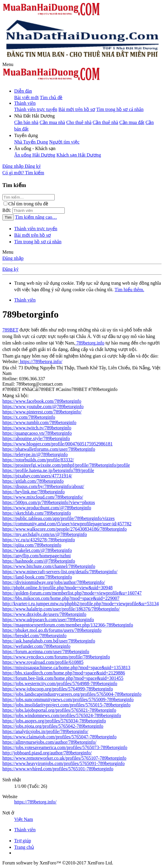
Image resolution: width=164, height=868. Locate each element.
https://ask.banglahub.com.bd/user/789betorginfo (49, 641)
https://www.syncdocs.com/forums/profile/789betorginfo (56, 657)
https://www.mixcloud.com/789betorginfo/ (43, 497)
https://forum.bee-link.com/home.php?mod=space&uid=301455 (63, 678)
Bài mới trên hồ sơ (77, 109)
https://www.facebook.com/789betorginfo (42, 401)
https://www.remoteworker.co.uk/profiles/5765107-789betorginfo (64, 758)
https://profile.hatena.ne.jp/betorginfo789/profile (48, 470)
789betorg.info (90, 343)
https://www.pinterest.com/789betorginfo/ (42, 412)
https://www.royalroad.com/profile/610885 (43, 662)
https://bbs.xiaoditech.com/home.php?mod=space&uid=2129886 (64, 673)
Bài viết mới (26, 98)
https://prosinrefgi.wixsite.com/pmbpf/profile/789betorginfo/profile (66, 465)
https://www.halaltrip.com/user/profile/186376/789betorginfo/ (61, 609)
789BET (10, 330)
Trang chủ (24, 847)
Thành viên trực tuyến (36, 109)
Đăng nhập (13, 258)
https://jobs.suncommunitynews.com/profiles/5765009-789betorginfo (68, 699)
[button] (8, 64)
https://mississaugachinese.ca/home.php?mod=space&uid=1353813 (66, 667)
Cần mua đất (132, 122)
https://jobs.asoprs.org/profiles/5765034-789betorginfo (54, 721)
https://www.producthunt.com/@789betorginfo (47, 508)
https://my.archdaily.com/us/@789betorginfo (45, 534)
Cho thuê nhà (79, 122)
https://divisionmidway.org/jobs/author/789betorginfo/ (54, 582)
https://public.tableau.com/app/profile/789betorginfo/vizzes (59, 518)
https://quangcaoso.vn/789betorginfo (37, 433)
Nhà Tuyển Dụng (31, 142)
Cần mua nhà (52, 122)
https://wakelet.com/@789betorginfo (37, 550)
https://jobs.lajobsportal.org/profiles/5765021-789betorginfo (59, 710)
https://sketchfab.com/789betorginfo (37, 513)
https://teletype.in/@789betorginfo (35, 454)
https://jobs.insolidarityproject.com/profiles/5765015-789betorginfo (66, 705)
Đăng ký (10, 269)
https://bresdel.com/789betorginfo (34, 636)
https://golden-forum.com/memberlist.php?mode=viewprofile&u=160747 (72, 593)
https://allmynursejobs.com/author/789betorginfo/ (49, 742)
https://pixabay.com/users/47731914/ (37, 476)
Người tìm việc (64, 142)
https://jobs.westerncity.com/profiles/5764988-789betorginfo (60, 683)
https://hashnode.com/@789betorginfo (39, 561)
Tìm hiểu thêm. (129, 290)
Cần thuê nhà (105, 122)
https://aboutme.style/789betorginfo (36, 438)
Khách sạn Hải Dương (79, 155)
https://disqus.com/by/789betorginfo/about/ (43, 486)
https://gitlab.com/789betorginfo (33, 481)
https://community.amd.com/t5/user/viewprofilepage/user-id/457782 (67, 524)
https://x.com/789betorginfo (29, 417)
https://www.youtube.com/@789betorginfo (43, 406)
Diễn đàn (23, 91)
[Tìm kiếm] (35, 173)
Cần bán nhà (26, 122)
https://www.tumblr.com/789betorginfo (39, 422)
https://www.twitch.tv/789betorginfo (37, 428)
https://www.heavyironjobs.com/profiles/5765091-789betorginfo (64, 763)
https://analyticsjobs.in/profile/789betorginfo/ (45, 731)
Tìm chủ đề (51, 98)
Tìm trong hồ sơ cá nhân (120, 109)
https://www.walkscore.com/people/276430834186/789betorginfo (65, 529)
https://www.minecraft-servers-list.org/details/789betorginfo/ (60, 572)
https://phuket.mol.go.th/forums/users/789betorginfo (52, 630)
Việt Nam (24, 819)
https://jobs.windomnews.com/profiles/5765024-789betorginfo (62, 715)
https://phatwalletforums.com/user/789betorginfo (49, 449)
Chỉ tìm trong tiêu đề (26, 204)
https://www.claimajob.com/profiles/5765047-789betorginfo (59, 737)
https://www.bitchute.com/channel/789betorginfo (49, 566)
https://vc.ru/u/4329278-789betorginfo (39, 540)
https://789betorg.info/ (41, 361)
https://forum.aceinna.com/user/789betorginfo (46, 652)
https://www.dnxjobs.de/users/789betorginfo (44, 614)
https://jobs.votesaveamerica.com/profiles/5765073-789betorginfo (65, 747)
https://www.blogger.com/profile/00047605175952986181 (57, 444)
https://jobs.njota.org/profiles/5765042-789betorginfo (53, 726)
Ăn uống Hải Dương (35, 155)
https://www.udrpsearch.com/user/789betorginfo (48, 620)
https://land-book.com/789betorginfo (37, 577)
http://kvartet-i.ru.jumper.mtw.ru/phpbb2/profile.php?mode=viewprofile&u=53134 (81, 604)
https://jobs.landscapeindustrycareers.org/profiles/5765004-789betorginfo (72, 694)
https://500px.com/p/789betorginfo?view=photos (49, 502)
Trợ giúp (23, 841)
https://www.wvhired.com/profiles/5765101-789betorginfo (58, 769)
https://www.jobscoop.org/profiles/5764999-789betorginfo (58, 689)
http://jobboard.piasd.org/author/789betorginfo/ (47, 753)
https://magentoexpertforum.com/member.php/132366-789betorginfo (68, 625)
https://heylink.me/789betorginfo (34, 492)
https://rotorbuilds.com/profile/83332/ (38, 460)
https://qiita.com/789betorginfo (32, 545)
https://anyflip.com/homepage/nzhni (37, 556)
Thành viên (25, 103)
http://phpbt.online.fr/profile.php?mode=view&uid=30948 (57, 588)
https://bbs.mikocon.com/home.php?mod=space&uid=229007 (61, 598)
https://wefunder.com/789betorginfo (36, 646)
